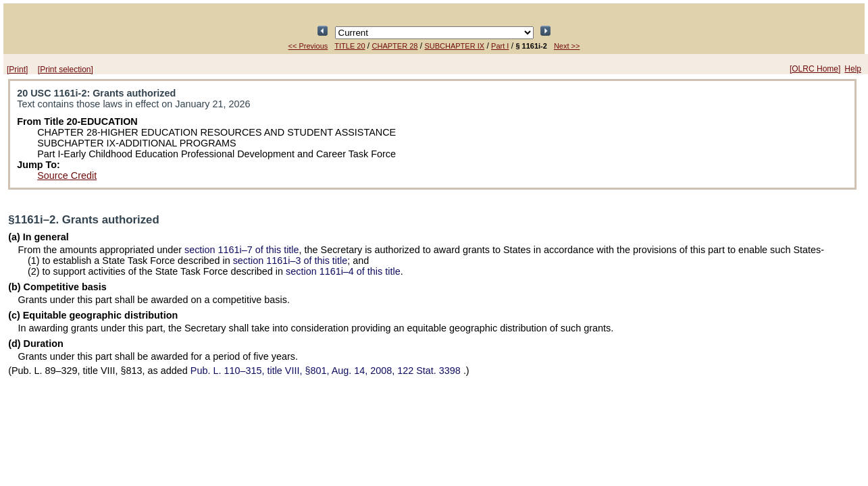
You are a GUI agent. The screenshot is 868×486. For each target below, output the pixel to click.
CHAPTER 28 (395, 46)
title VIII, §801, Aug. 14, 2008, (327, 371)
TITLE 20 (350, 46)
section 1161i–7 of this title (242, 250)
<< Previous (308, 46)
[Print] (17, 70)
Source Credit (67, 175)
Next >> (567, 46)
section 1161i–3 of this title (290, 261)
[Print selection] (66, 70)
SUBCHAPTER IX (454, 46)
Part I (500, 46)
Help (853, 69)
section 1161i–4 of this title (343, 271)
